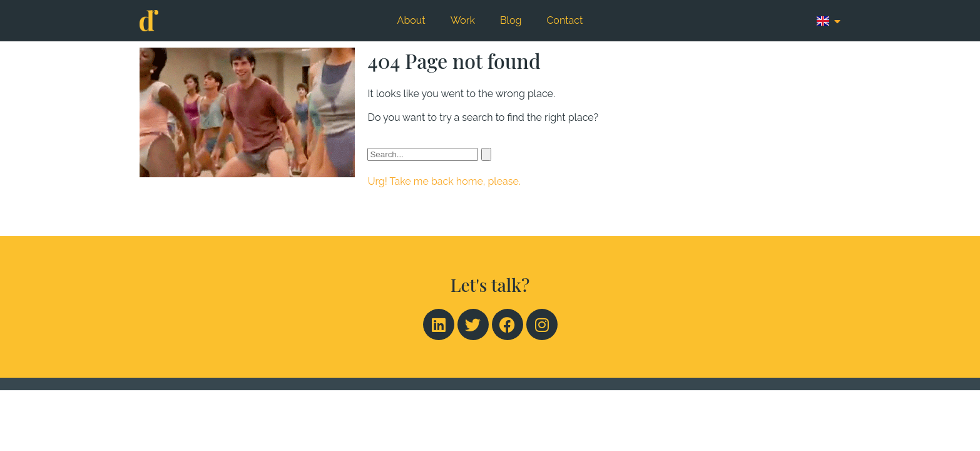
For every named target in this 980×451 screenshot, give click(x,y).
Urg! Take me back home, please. (444, 181)
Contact (564, 20)
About (411, 20)
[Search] (486, 154)
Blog (511, 20)
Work (463, 20)
